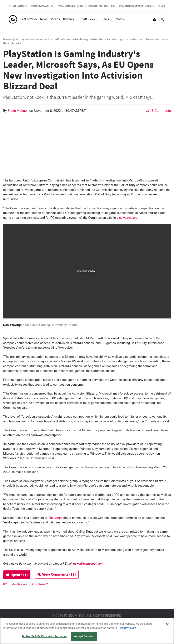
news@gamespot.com (88, 564)
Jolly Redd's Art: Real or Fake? (101, 6)
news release (128, 218)
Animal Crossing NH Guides (71, 6)
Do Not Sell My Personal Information (45, 636)
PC (5, 584)
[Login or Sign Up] (154, 19)
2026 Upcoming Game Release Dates (136, 6)
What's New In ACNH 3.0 (42, 6)
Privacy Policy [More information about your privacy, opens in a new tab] (127, 628)
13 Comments (158, 111)
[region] (87, 631)
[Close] (167, 624)
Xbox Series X (40, 584)
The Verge (55, 518)
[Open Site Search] (162, 19)
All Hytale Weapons (18, 6)
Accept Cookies (84, 636)
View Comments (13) (57, 574)
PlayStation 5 (19, 584)
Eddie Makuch (19, 111)
